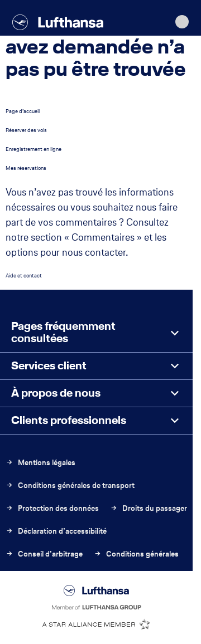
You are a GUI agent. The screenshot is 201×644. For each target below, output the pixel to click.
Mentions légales (40, 463)
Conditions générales (136, 554)
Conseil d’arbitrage (44, 554)
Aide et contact (24, 275)
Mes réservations (26, 168)
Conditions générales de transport (70, 486)
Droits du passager (149, 508)
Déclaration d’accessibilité (56, 531)
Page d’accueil (23, 111)
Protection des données (52, 508)
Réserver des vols (26, 130)
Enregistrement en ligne (33, 149)
